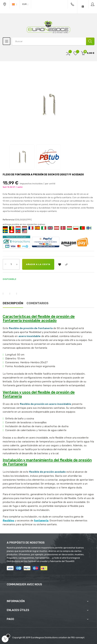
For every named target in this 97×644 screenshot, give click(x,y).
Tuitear (12, 294)
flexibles (9, 521)
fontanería (41, 521)
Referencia (8, 220)
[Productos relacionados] (25, 4)
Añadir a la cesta (38, 264)
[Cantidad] (11, 264)
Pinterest (19, 294)
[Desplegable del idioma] (15, 4)
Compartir (5, 294)
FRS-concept (78, 637)
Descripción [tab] (13, 303)
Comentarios (38, 303)
